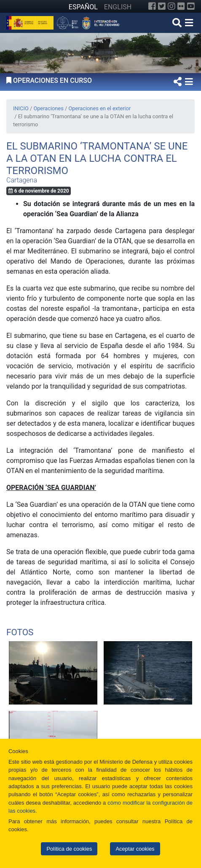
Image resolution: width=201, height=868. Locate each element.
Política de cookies (69, 849)
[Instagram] (172, 6)
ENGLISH (118, 7)
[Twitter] (162, 6)
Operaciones (48, 108)
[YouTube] (191, 6)
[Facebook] (152, 6)
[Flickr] (181, 6)
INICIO (21, 108)
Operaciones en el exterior (99, 108)
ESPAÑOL (83, 7)
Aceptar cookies (135, 849)
